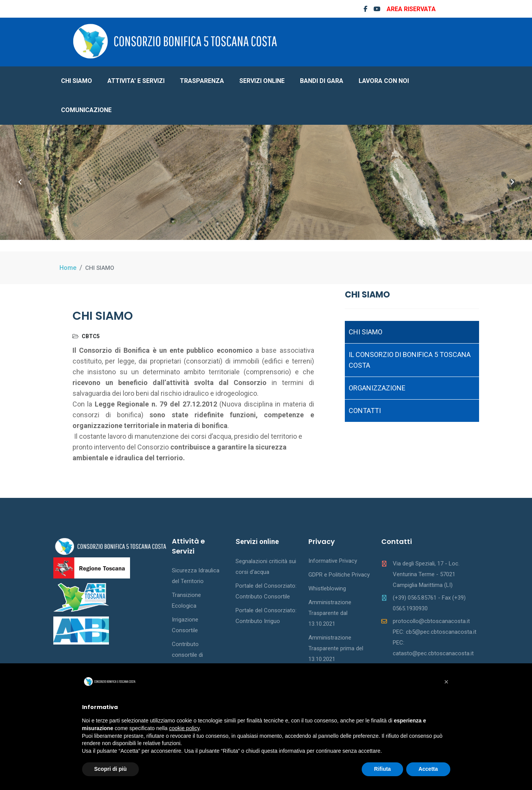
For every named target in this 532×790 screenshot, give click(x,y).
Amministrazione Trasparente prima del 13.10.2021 (336, 648)
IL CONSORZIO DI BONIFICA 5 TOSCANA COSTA (410, 360)
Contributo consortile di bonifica (187, 655)
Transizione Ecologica (186, 600)
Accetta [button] (428, 769)
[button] (446, 682)
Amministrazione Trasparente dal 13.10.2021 (330, 613)
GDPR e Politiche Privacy (339, 575)
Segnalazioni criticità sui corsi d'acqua (266, 567)
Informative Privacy (333, 561)
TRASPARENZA (202, 81)
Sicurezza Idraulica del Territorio (196, 576)
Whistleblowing (327, 588)
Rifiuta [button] (382, 769)
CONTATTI (365, 411)
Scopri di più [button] (111, 769)
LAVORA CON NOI (384, 81)
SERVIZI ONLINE (262, 81)
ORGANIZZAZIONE (377, 388)
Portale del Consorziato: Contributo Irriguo (266, 616)
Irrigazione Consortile (185, 625)
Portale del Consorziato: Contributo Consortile (266, 591)
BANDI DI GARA (322, 81)
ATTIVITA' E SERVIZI (136, 81)
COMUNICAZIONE (86, 110)
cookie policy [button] (184, 728)
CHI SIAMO (77, 81)
